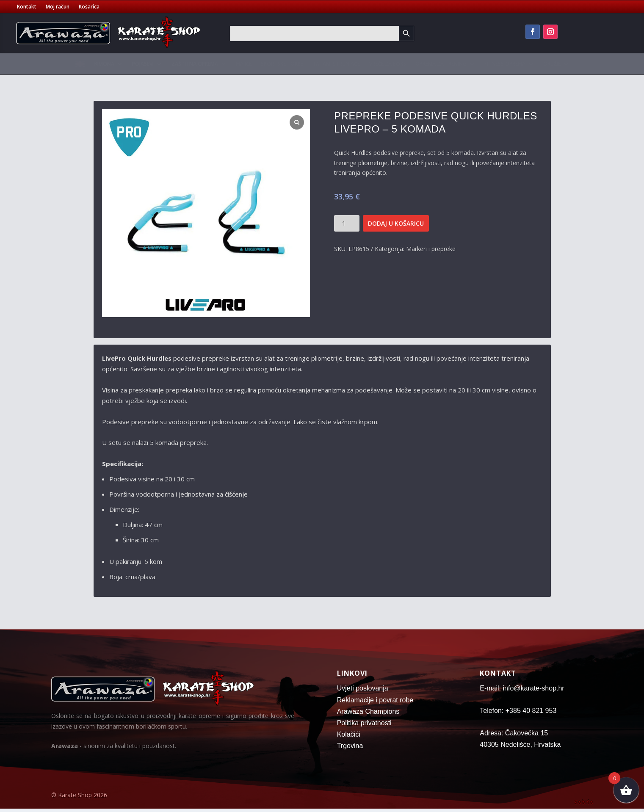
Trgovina (350, 746)
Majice (244, 64)
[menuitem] (80, 66)
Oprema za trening (441, 64)
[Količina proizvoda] (347, 223)
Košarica (89, 7)
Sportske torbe (282, 64)
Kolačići (349, 734)
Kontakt (27, 7)
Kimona (104, 64)
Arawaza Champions (368, 711)
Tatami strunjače (336, 64)
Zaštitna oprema (195, 64)
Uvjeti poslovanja (363, 688)
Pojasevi (143, 64)
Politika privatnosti (364, 723)
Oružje (552, 64)
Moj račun (58, 7)
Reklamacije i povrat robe (375, 700)
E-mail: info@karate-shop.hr (522, 688)
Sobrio (584, 802)
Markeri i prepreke (431, 249)
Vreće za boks (388, 64)
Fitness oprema (505, 64)
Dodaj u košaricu (396, 223)
